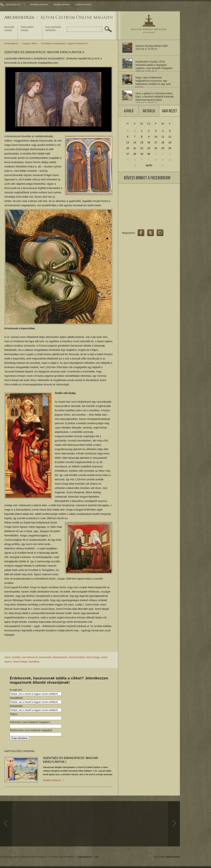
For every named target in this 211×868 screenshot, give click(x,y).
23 (149, 148)
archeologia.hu (11, 44)
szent (7, 657)
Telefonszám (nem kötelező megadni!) (31, 730)
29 (142, 154)
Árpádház (34, 662)
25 (163, 148)
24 (156, 148)
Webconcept (173, 857)
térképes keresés (61, 4)
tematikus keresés (39, 4)
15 (142, 142)
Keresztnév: (16, 706)
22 (142, 148)
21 (135, 148)
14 (135, 142)
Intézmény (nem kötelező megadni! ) (30, 722)
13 (128, 142)
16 (149, 142)
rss (97, 857)
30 (128, 131)
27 (128, 154)
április (149, 165)
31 (135, 131)
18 (163, 142)
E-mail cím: (16, 690)
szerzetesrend (30, 657)
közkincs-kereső (83, 4)
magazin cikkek (9, 29)
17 (156, 142)
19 (170, 142)
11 (163, 137)
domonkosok (60, 657)
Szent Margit (20, 662)
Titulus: (14, 714)
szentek (16, 657)
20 (128, 148)
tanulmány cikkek (27, 29)
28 (135, 154)
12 (170, 137)
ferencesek (45, 657)
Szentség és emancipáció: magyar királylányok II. (65, 44)
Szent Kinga (93, 657)
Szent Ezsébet (76, 657)
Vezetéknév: (17, 698)
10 (156, 137)
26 (170, 148)
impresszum (85, 857)
